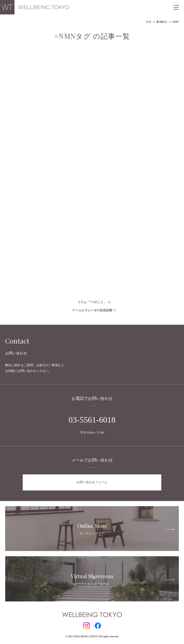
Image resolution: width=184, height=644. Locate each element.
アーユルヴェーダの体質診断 (92, 310)
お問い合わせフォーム (92, 482)
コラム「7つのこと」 (92, 302)
